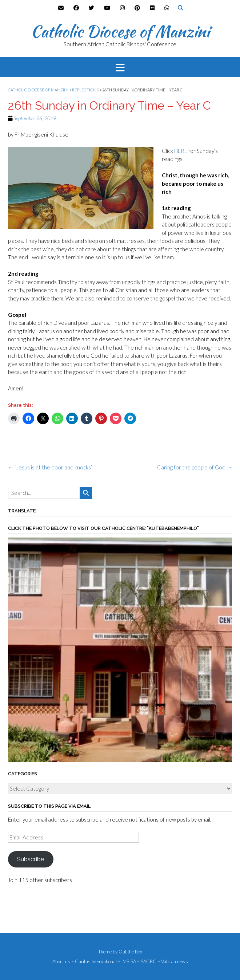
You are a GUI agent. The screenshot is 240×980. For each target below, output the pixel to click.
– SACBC (147, 962)
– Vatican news (173, 962)
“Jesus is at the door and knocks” (50, 467)
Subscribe (31, 859)
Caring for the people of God (195, 467)
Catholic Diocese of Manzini (120, 31)
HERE (181, 151)
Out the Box (130, 952)
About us (61, 962)
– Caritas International (94, 962)
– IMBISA (127, 962)
